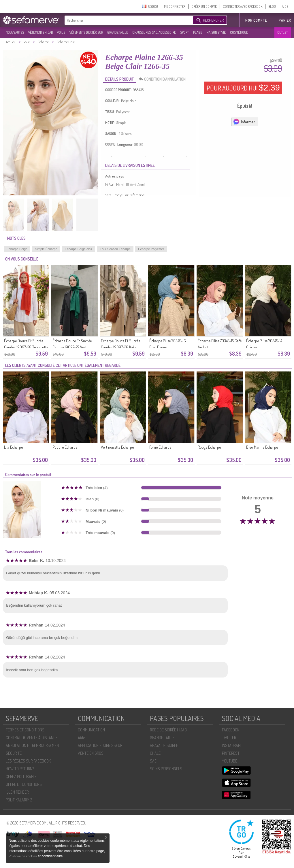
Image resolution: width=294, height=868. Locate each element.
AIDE (285, 6)
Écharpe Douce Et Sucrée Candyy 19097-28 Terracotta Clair (26, 347)
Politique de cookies (23, 856)
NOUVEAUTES (15, 32)
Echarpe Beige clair (79, 249)
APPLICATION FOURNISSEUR (100, 745)
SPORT (184, 32)
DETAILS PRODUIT (119, 79)
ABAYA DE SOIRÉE (164, 745)
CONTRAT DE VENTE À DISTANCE (32, 738)
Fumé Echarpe (160, 447)
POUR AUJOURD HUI (243, 88)
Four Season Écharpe (115, 249)
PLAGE (198, 32)
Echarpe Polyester (151, 249)
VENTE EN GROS (91, 753)
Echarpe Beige (17, 249)
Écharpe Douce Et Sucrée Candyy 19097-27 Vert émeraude (72, 347)
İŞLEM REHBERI (18, 792)
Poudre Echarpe (65, 447)
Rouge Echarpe (209, 447)
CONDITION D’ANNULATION (164, 79)
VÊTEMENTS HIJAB (40, 32)
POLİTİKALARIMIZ (19, 800)
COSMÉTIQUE (239, 32)
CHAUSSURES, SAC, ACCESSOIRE (154, 32)
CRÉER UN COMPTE (204, 6)
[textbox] (127, 20)
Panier (285, 20)
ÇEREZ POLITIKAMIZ (21, 777)
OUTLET (282, 32)
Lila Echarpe (13, 447)
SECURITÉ (14, 753)
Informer (244, 122)
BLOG (272, 6)
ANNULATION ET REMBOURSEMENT (33, 745)
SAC (153, 761)
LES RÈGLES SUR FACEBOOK (28, 761)
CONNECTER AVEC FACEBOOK (243, 6)
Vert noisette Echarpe (117, 447)
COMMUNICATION (91, 730)
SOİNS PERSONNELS (166, 769)
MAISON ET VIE (216, 32)
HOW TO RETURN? (20, 769)
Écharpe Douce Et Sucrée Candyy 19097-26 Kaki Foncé (120, 347)
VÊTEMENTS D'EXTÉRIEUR (86, 32)
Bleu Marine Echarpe (262, 447)
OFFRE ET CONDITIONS (24, 784)
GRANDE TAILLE (118, 32)
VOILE (61, 32)
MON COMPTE (256, 20)
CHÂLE (155, 753)
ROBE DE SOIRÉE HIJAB (168, 730)
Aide (81, 738)
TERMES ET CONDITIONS (25, 730)
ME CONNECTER (175, 6)
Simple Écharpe (46, 249)
